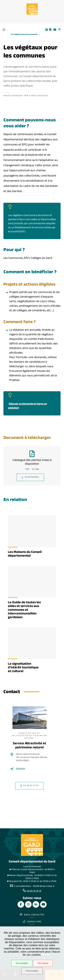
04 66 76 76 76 (34, 891)
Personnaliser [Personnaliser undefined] (32, 971)
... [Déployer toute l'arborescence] (11, 30)
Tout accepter (22, 963)
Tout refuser (43, 963)
